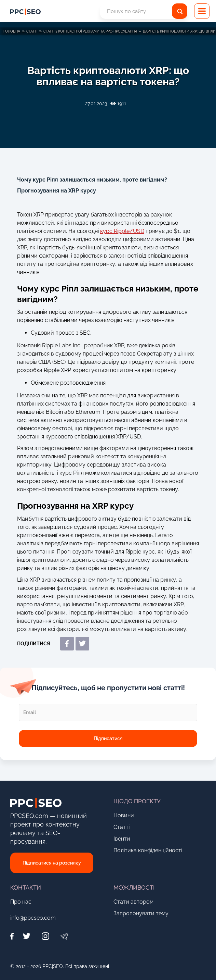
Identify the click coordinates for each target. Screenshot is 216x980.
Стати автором (133, 902)
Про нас (21, 902)
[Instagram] (45, 936)
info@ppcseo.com (33, 918)
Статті (121, 827)
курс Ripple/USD (122, 231)
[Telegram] (64, 936)
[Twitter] (26, 936)
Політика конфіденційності (148, 850)
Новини (124, 815)
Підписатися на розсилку (52, 863)
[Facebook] (14, 936)
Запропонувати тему (141, 913)
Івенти (122, 839)
